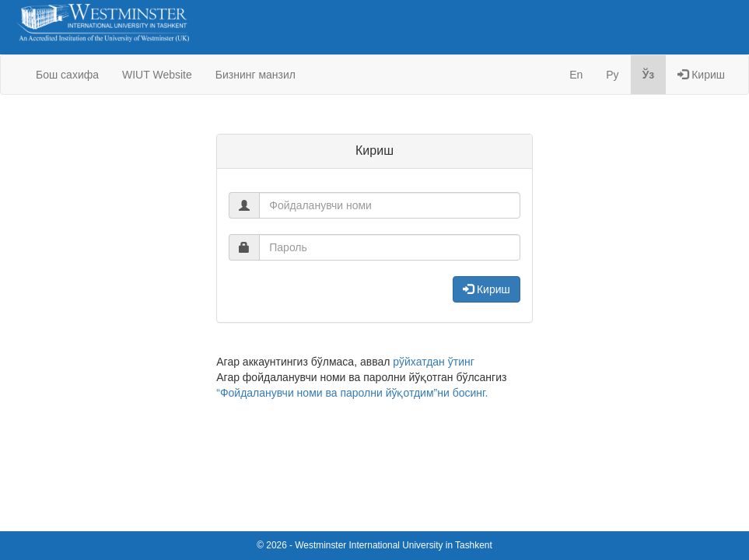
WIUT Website (157, 75)
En (576, 75)
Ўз (649, 75)
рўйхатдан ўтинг (434, 362)
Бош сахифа (67, 75)
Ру (612, 75)
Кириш (701, 75)
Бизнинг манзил (255, 75)
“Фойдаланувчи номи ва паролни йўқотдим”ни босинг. (352, 393)
